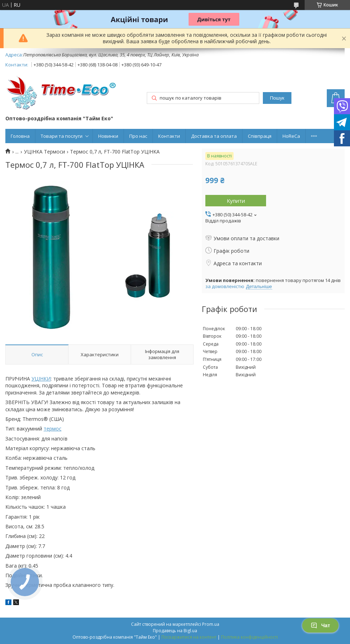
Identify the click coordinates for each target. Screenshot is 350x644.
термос (52, 429)
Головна (20, 136)
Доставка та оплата (214, 136)
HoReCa (291, 136)
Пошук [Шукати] (277, 98)
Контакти (169, 136)
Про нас (138, 136)
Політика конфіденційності (249, 637)
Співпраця (260, 136)
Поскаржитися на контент (189, 637)
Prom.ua (211, 624)
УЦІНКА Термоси (44, 152)
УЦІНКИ (41, 379)
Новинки (108, 136)
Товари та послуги (62, 136)
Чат (320, 625)
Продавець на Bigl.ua (175, 631)
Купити (236, 201)
